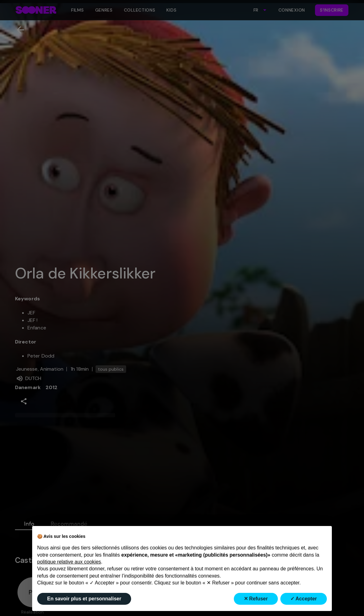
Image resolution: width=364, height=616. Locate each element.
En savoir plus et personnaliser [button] (84, 599)
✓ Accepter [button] (304, 599)
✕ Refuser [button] (256, 599)
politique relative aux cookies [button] (69, 562)
